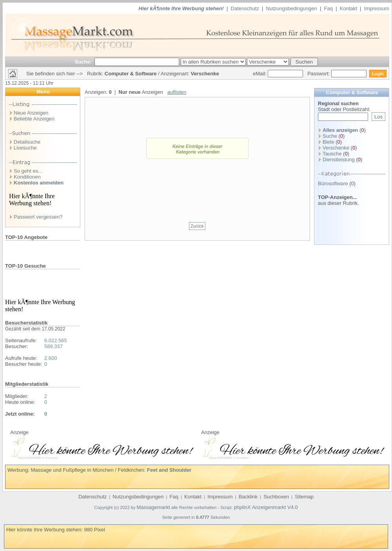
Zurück (197, 226)
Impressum (377, 8)
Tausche (332, 154)
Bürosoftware (333, 183)
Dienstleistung (339, 160)
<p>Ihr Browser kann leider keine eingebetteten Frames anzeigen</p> (102, 447)
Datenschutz (245, 8)
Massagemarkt (153, 507)
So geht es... (28, 171)
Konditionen (27, 177)
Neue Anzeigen (31, 113)
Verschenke (336, 148)
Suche (330, 136)
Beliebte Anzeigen (34, 119)
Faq (328, 8)
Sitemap (304, 497)
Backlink (248, 497)
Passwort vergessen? (38, 217)
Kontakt (348, 8)
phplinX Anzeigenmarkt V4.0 (266, 507)
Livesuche (25, 148)
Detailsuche (27, 142)
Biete (328, 142)
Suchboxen (276, 497)
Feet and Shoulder (169, 470)
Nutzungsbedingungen (292, 8)
